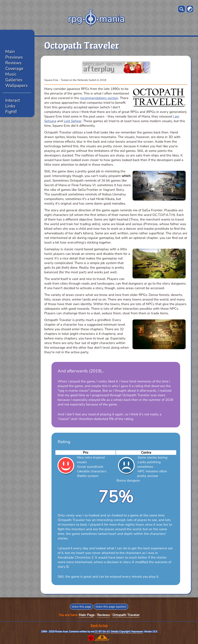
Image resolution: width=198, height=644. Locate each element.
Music (11, 74)
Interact (13, 100)
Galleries (14, 80)
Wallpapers (17, 85)
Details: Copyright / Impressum (127, 632)
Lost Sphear (73, 121)
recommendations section (99, 98)
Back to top (99, 626)
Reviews (13, 63)
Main (10, 51)
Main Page (87, 615)
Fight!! (11, 112)
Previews (14, 57)
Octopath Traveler (126, 615)
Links (10, 106)
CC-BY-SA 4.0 (102, 632)
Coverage (14, 68)
